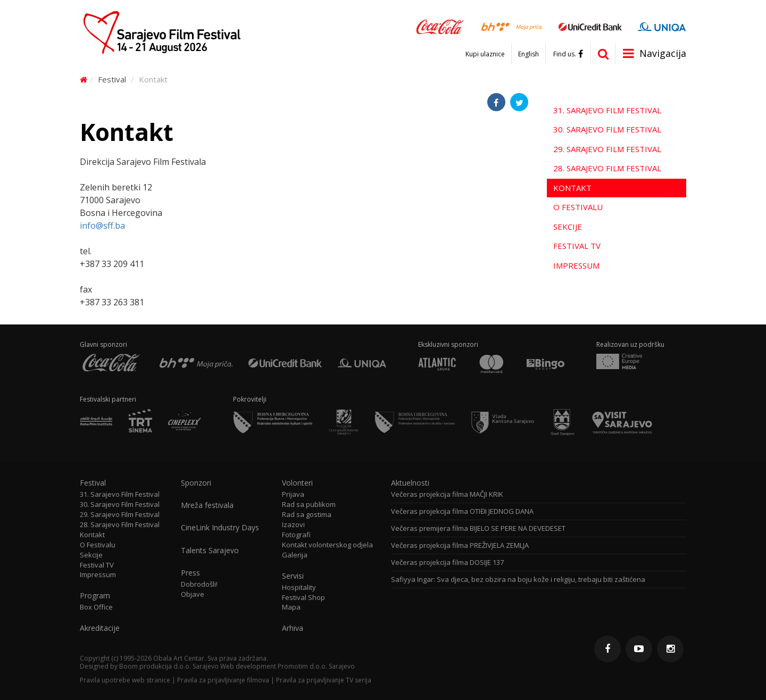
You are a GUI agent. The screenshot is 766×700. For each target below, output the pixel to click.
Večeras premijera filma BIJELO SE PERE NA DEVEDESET (478, 528)
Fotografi (296, 535)
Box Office (96, 607)
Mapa (291, 607)
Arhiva (293, 628)
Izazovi (293, 525)
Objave (193, 594)
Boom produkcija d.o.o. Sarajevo (169, 666)
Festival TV (577, 246)
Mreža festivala (207, 505)
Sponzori (196, 483)
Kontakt (572, 188)
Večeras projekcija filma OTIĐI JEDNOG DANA (462, 511)
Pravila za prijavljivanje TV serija (324, 680)
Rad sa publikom (309, 505)
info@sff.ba (102, 226)
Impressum (576, 265)
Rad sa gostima (307, 515)
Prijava (293, 494)
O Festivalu (578, 207)
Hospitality (299, 587)
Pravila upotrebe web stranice (125, 680)
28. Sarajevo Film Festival (607, 168)
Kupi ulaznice (485, 54)
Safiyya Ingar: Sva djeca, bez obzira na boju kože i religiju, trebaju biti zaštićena (518, 580)
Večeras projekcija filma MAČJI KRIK (447, 494)
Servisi (293, 576)
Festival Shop (303, 598)
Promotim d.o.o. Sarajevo (316, 666)
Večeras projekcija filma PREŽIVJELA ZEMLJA (460, 545)
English (528, 54)
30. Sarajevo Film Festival (607, 129)
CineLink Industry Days (220, 528)
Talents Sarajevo (210, 551)
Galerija (295, 555)
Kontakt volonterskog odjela (327, 545)
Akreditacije (100, 628)
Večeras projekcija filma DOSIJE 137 (447, 562)
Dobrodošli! (199, 584)
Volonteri (297, 483)
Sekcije (568, 227)
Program (95, 596)
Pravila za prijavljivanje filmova (223, 680)
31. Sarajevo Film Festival (607, 110)
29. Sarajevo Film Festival (607, 149)
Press (190, 573)
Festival (112, 79)
